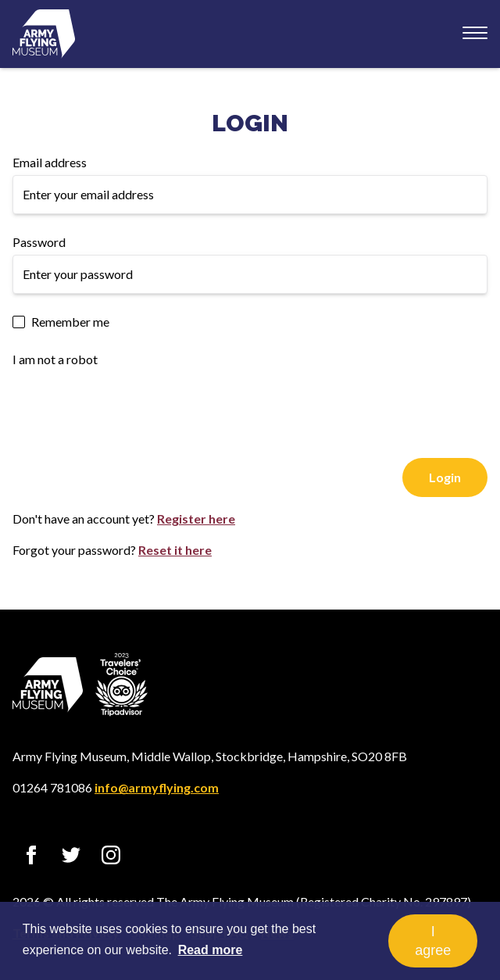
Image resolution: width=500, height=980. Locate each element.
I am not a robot (55, 359)
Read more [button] (211, 950)
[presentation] (131, 402)
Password (39, 242)
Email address (50, 162)
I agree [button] (433, 941)
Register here (196, 519)
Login (250, 123)
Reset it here (175, 550)
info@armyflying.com (157, 787)
